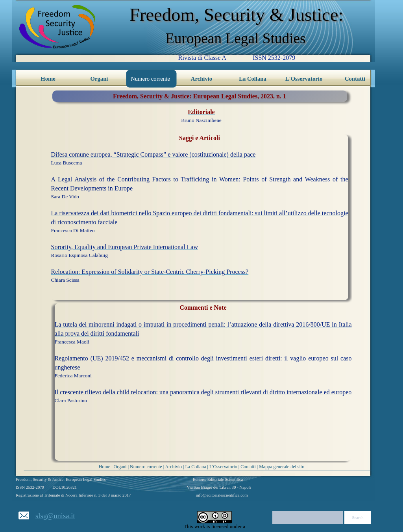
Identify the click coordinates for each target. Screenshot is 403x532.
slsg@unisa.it (55, 516)
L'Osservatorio (223, 467)
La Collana (196, 467)
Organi (120, 467)
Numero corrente (146, 467)
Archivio (173, 467)
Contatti (248, 467)
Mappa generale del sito (282, 467)
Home (104, 467)
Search (358, 518)
